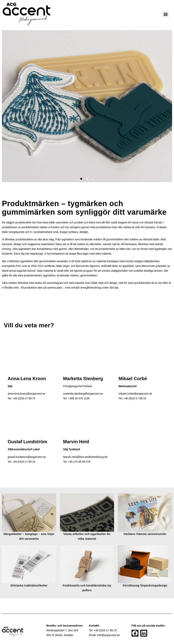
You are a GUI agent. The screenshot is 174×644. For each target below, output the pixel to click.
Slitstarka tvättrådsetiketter (29, 585)
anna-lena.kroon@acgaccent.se (26, 394)
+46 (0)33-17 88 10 (105, 630)
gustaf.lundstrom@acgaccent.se (27, 457)
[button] (166, 14)
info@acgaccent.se (108, 635)
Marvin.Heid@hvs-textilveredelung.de (85, 457)
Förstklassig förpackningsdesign (145, 585)
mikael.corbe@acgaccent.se (135, 394)
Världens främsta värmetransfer (145, 534)
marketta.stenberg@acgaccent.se (83, 394)
